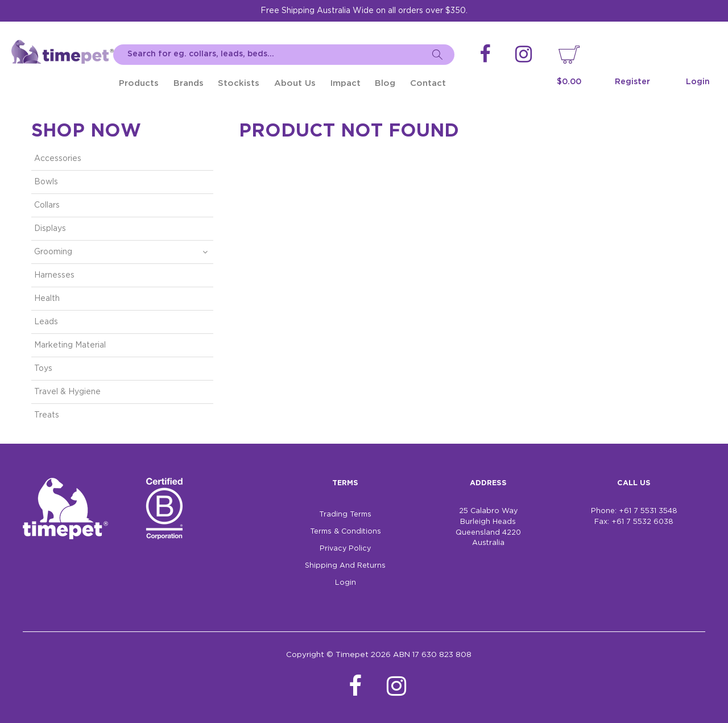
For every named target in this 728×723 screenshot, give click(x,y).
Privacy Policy (345, 549)
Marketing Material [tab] (70, 345)
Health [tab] (47, 299)
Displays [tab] (50, 229)
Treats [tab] (47, 415)
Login (698, 82)
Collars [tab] (47, 205)
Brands (189, 83)
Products (139, 83)
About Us (295, 83)
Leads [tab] (46, 322)
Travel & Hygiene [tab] (67, 392)
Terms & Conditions (346, 532)
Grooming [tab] (53, 252)
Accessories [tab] (58, 159)
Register (632, 82)
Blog (385, 83)
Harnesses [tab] (54, 275)
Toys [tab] (43, 369)
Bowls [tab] (46, 182)
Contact (428, 83)
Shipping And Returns (345, 566)
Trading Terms (345, 515)
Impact (346, 83)
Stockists (239, 83)
